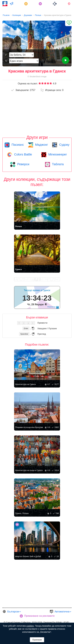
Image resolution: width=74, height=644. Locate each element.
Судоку (64, 145)
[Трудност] (22, 55)
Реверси (23, 164)
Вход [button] (69, 4)
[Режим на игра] (24, 61)
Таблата (57, 164)
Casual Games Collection (18, 622)
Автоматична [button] (62, 612)
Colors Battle (23, 154)
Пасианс (17, 145)
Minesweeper (57, 154)
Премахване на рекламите (40, 616)
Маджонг (41, 145)
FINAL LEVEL (63, 622)
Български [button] (13, 612)
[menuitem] (12, 4)
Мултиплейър (12, 4)
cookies (30, 626)
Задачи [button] (26, 4)
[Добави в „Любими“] (68, 23)
